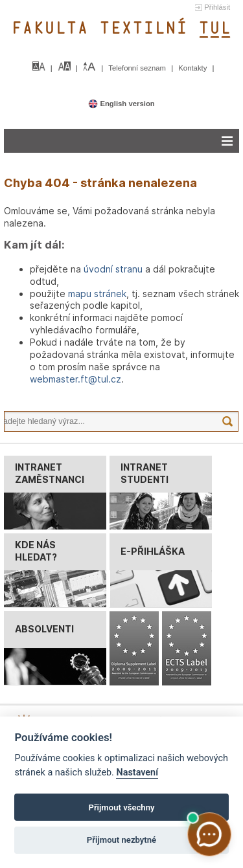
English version (121, 104)
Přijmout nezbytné (121, 840)
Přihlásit (217, 7)
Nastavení (137, 773)
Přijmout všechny (121, 807)
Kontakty (193, 68)
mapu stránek (97, 294)
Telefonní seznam (138, 68)
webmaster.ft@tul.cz (75, 379)
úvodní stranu (113, 269)
